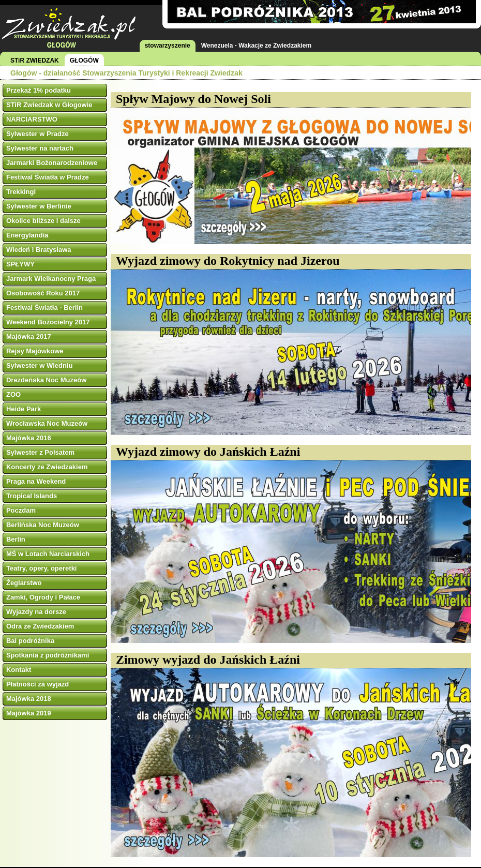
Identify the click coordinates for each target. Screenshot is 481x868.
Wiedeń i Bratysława (39, 250)
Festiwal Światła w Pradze (48, 177)
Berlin (16, 539)
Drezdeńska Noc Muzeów (46, 380)
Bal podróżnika (30, 641)
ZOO (13, 394)
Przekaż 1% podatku (39, 90)
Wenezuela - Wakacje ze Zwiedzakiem (256, 46)
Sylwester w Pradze (37, 134)
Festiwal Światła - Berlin (44, 308)
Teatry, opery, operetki (42, 568)
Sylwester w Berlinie (39, 206)
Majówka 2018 (29, 699)
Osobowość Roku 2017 (43, 293)
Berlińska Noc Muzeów (43, 525)
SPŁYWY (20, 264)
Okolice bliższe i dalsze (43, 221)
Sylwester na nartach (40, 148)
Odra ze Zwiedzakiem (40, 626)
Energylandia (27, 235)
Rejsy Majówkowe (35, 351)
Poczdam (21, 510)
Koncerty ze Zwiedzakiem (47, 467)
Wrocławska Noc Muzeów (47, 423)
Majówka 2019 (29, 713)
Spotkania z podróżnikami (48, 655)
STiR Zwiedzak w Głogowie (49, 105)
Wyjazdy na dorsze (36, 612)
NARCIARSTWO (32, 119)
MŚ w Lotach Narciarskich (48, 554)
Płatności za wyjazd (37, 684)
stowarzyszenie (168, 46)
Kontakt (19, 670)
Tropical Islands (32, 496)
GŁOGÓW (84, 61)
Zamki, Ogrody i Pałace (43, 597)
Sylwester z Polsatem (40, 452)
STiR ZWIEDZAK (35, 61)
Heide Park (24, 409)
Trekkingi (21, 192)
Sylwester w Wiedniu (39, 365)
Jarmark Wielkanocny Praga (51, 279)
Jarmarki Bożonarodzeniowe (52, 163)
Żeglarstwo (24, 583)
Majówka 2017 (29, 336)
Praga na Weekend (36, 481)
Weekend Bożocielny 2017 (48, 322)
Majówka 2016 (29, 438)
